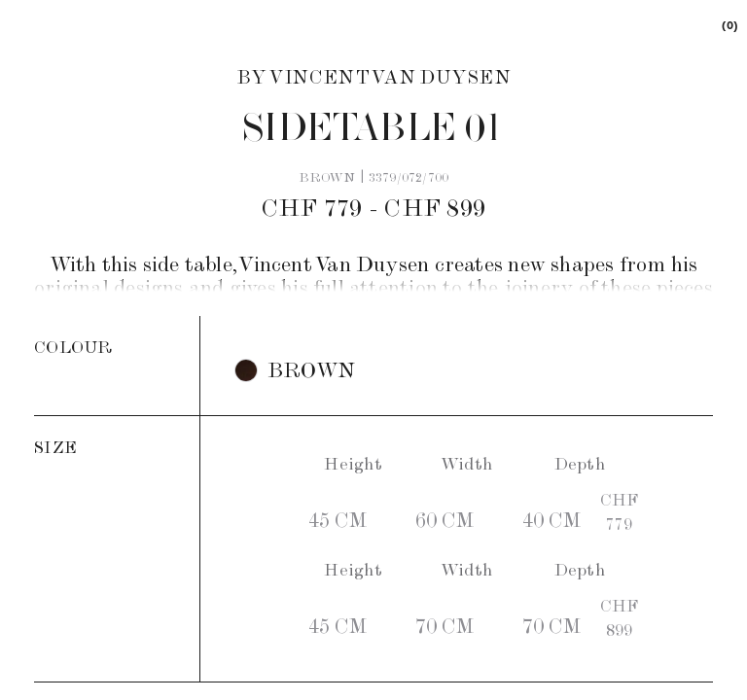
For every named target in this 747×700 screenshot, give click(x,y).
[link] (729, 25)
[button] (295, 370)
